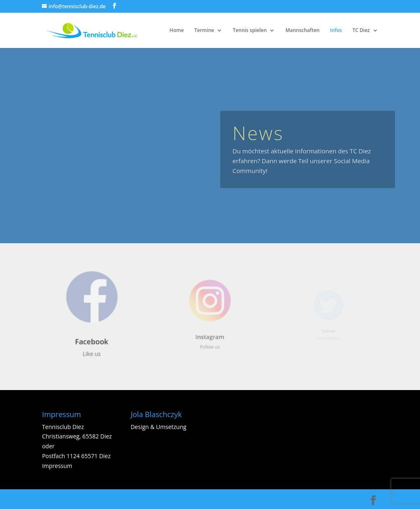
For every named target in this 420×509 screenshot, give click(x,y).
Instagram (210, 334)
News (258, 139)
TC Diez (361, 31)
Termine (204, 31)
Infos (336, 31)
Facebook (92, 340)
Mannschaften (302, 31)
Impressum (57, 466)
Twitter (328, 330)
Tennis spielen (250, 31)
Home (177, 31)
